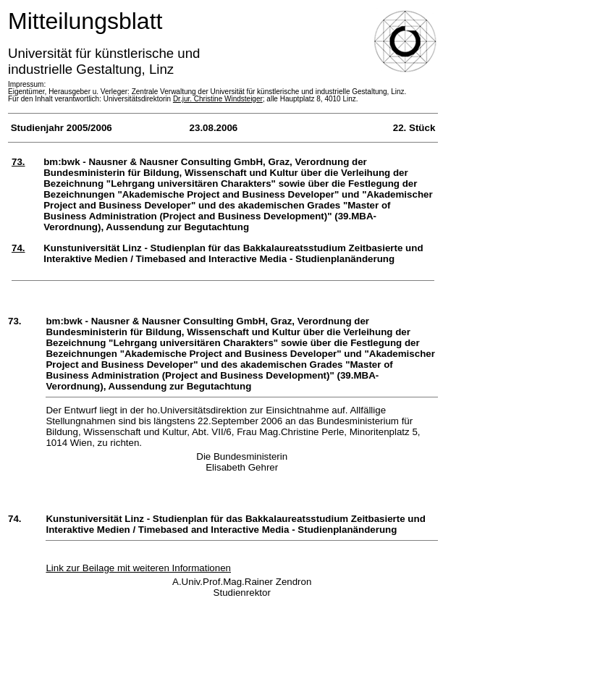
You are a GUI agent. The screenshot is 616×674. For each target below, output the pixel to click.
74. (18, 248)
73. (18, 162)
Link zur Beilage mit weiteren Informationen (138, 568)
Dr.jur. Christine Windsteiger (218, 99)
